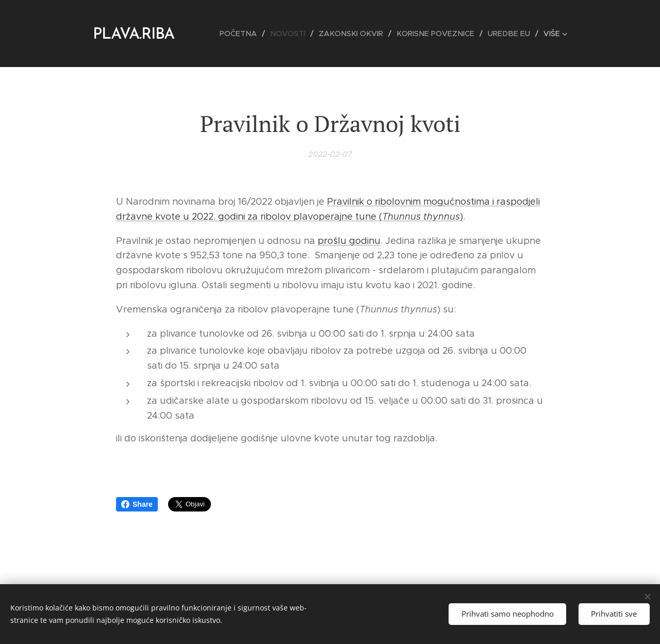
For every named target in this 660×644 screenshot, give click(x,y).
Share (137, 504)
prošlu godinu (349, 240)
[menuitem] (250, 34)
